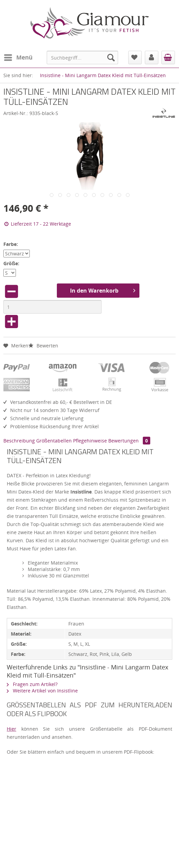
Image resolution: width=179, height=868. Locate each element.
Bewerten (43, 346)
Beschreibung (19, 441)
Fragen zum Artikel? (32, 684)
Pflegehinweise (90, 441)
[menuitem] (18, 58)
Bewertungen (129, 441)
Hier (12, 729)
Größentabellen (54, 441)
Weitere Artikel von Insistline (42, 691)
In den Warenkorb (103, 290)
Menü (18, 57)
